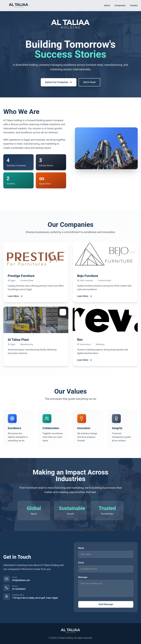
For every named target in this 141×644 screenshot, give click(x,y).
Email (81, 563)
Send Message (106, 604)
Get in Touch (89, 82)
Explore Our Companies (59, 82)
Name (81, 548)
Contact (134, 5)
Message (83, 577)
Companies (120, 5)
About (107, 5)
